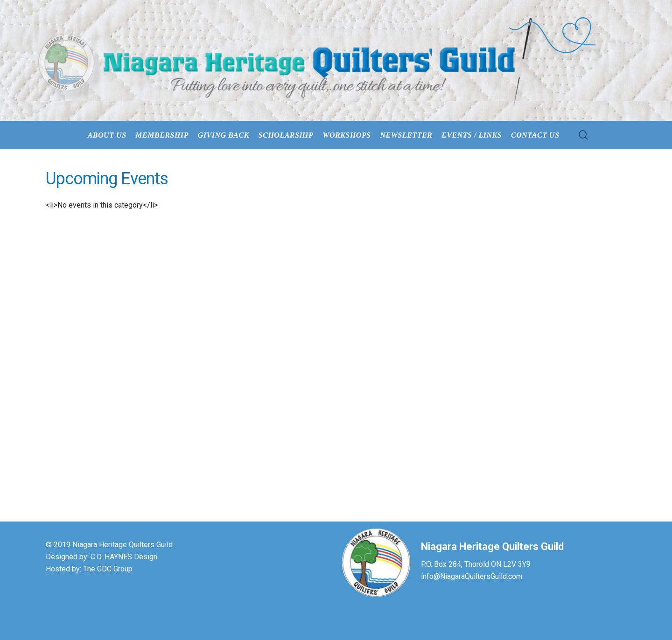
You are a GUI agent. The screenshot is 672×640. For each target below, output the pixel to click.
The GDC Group (108, 569)
